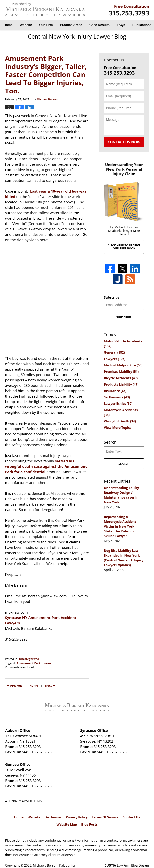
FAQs (121, 25)
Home (8, 25)
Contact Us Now (124, 142)
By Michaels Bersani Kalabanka (129, 10)
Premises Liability (121, 372)
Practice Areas (71, 25)
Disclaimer (53, 817)
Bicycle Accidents (121, 378)
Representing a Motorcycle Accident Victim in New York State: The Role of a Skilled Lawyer (120, 526)
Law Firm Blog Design (127, 865)
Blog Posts (89, 824)
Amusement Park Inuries (34, 663)
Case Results (100, 25)
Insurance (115, 391)
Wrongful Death (120, 421)
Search (124, 464)
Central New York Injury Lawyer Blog (45, 10)
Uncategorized (29, 659)
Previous (15, 685)
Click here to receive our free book (124, 247)
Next (50, 685)
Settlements (117, 397)
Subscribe (112, 297)
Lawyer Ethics (118, 404)
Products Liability (121, 384)
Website (26, 25)
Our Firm (46, 25)
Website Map (67, 824)
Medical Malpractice (123, 365)
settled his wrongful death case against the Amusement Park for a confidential (46, 466)
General (114, 352)
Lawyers (115, 359)
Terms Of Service (105, 817)
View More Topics (118, 428)
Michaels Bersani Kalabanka (54, 865)
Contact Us (131, 817)
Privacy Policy (77, 817)
